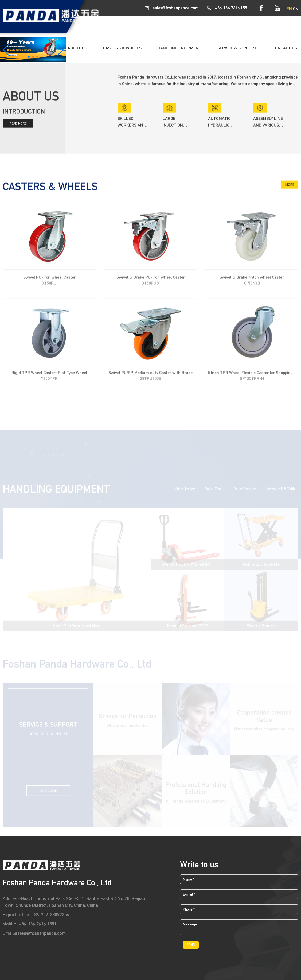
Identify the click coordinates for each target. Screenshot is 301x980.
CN (296, 9)
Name (189, 879)
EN (289, 9)
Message (190, 924)
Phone (189, 909)
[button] (29, 57)
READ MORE (18, 125)
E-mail (189, 894)
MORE (290, 186)
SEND (191, 945)
